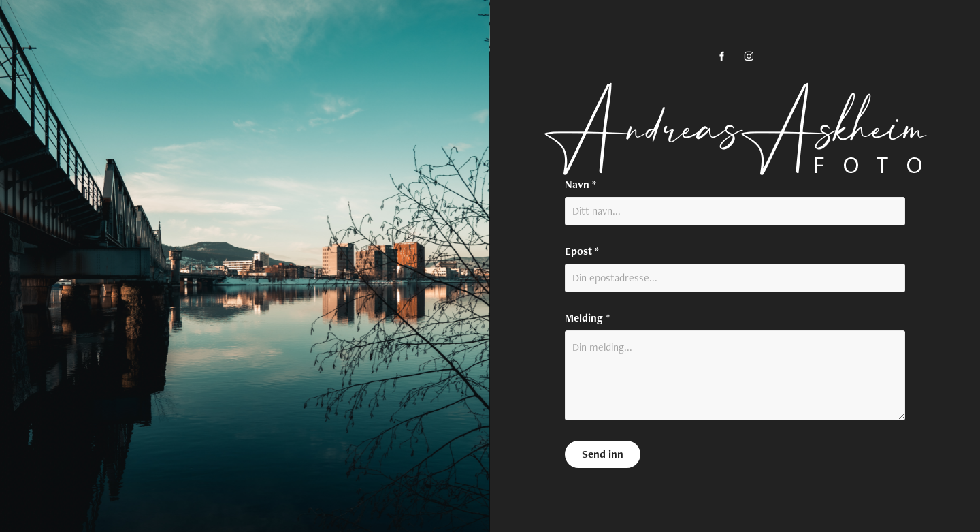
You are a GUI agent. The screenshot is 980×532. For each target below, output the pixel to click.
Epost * (582, 251)
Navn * (581, 185)
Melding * (587, 318)
